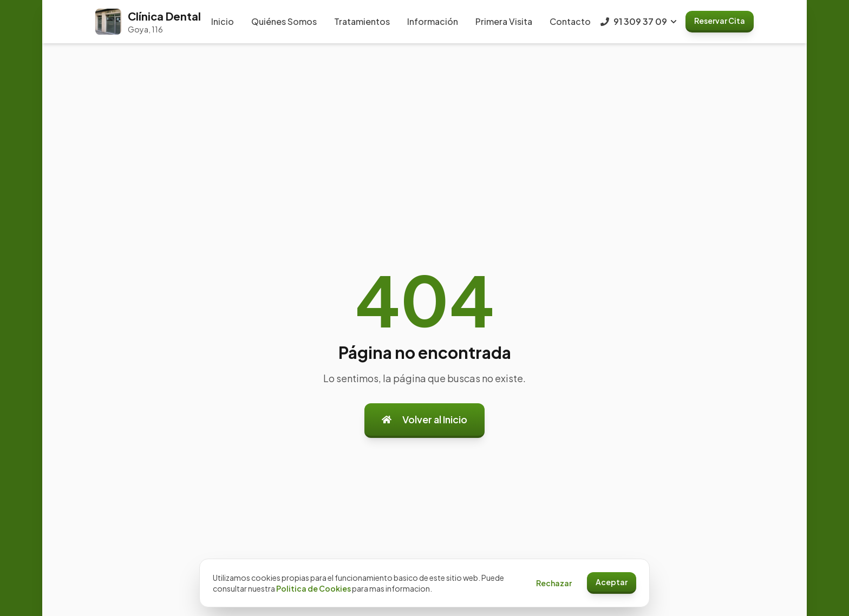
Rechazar (554, 583)
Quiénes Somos (284, 21)
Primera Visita (504, 21)
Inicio (223, 21)
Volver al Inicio (424, 419)
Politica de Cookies (314, 588)
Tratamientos (362, 21)
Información (433, 21)
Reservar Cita (720, 21)
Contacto (570, 21)
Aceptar (612, 582)
